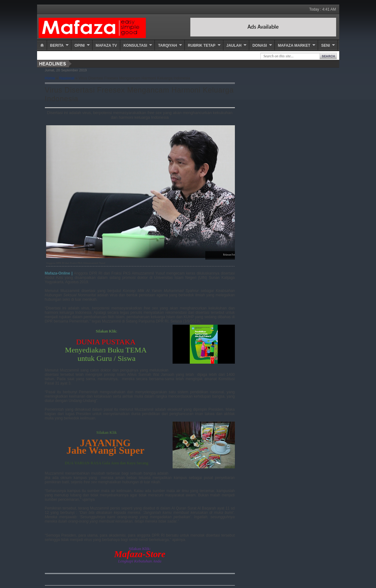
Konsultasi (135, 45)
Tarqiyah (167, 45)
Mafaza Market (294, 45)
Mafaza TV (106, 45)
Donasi (260, 45)
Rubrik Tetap (202, 45)
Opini (80, 45)
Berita (57, 45)
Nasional (67, 78)
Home (50, 78)
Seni (326, 45)
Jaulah (234, 45)
